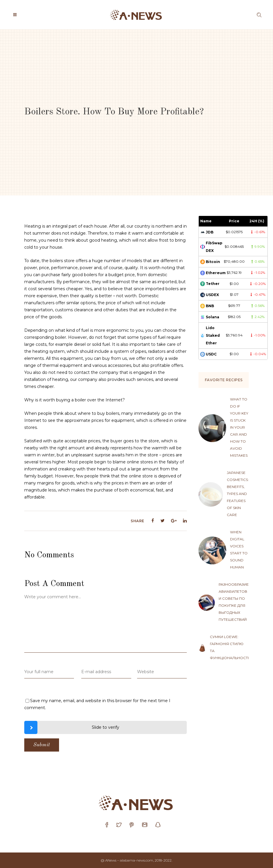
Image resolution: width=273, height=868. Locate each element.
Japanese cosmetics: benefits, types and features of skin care (238, 494)
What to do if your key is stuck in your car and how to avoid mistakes (239, 427)
